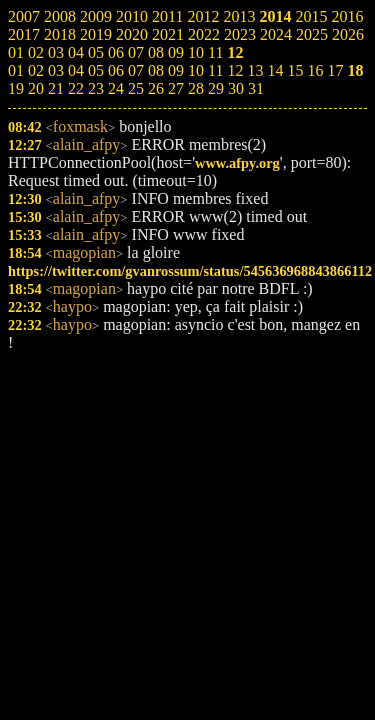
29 (216, 88)
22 (76, 88)
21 (56, 88)
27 (176, 88)
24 (116, 88)
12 (235, 70)
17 (335, 70)
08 (156, 70)
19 (16, 88)
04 (76, 70)
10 (196, 70)
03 (56, 70)
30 (236, 88)
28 (196, 88)
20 (36, 88)
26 (156, 88)
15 (295, 70)
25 (136, 88)
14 (275, 70)
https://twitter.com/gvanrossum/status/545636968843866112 (190, 271)
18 (355, 70)
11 (215, 70)
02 (36, 70)
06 (116, 70)
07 (136, 70)
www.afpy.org (237, 163)
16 (315, 70)
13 (255, 70)
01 (16, 70)
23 (96, 88)
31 (256, 88)
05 (96, 70)
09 (176, 70)
